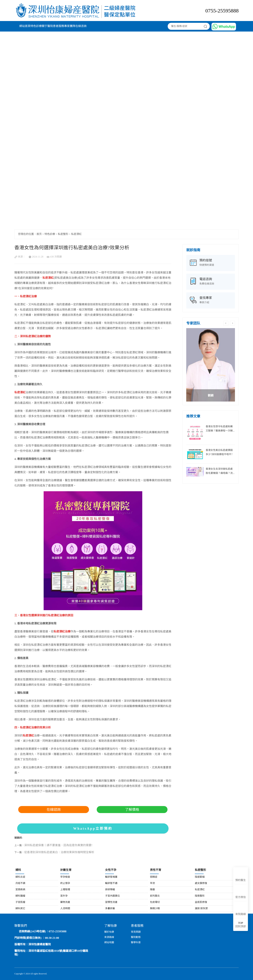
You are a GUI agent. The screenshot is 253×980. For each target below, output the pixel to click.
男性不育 (156, 870)
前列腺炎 (155, 896)
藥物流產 (65, 902)
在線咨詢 (81, 26)
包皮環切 (155, 902)
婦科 (18, 870)
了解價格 (132, 810)
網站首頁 (25, 26)
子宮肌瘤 (20, 902)
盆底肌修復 (201, 902)
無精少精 (155, 909)
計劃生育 (66, 870)
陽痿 (152, 890)
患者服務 (59, 26)
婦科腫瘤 (20, 896)
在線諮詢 (54, 810)
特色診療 (36, 26)
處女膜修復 (201, 883)
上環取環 (65, 890)
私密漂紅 (76, 234)
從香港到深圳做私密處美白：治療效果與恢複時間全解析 (59, 852)
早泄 (152, 883)
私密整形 (63, 234)
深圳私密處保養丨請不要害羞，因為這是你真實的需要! (58, 845)
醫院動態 (136, 937)
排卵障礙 (110, 890)
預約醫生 (241, 880)
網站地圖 (109, 943)
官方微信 (241, 897)
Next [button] (233, 323)
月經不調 (20, 883)
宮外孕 (64, 896)
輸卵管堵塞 (111, 877)
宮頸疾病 (20, 890)
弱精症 (154, 877)
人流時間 (65, 909)
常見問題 (136, 932)
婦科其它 (20, 909)
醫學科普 (136, 943)
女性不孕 (111, 870)
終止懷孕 (65, 883)
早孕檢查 (65, 877)
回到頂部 (241, 925)
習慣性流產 (111, 902)
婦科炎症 (20, 877)
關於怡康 (109, 932)
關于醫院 (47, 26)
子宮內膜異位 (112, 896)
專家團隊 (70, 26)
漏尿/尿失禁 (201, 909)
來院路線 (241, 914)
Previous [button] (226, 323)
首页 (39, 234)
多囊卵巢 (110, 909)
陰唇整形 (200, 896)
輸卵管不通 (111, 883)
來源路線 (109, 937)
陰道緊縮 (200, 877)
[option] (211, 365)
